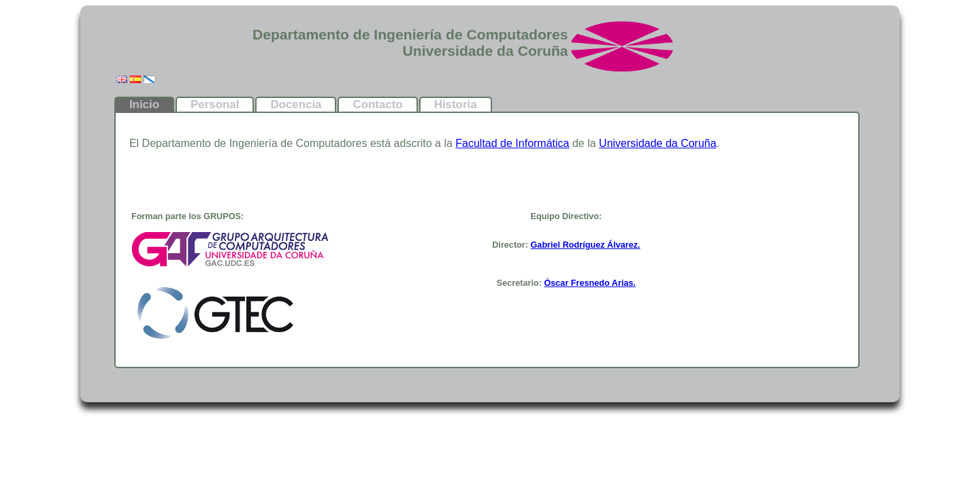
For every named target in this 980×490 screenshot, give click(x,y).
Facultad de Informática (512, 143)
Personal (215, 104)
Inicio (144, 104)
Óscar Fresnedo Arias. (590, 283)
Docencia (296, 104)
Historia (456, 104)
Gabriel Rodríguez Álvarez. (586, 245)
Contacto (377, 104)
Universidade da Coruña (658, 143)
